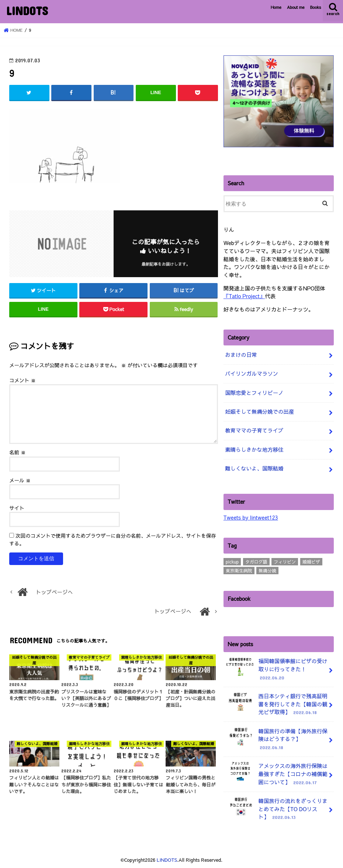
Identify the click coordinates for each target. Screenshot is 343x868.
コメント (22, 380)
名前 (18, 452)
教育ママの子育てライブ (254, 430)
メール (20, 480)
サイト (17, 508)
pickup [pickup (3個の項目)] (232, 562)
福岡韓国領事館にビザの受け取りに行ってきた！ (276, 669)
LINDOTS (27, 11)
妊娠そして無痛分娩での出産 (259, 411)
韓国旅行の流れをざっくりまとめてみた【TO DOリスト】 (276, 809)
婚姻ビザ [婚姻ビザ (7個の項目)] (311, 562)
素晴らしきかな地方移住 (254, 449)
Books (316, 7)
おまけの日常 (241, 355)
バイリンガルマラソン (252, 373)
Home (276, 7)
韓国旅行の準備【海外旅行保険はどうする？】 (276, 739)
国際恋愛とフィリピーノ (254, 393)
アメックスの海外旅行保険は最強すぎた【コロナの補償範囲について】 (276, 774)
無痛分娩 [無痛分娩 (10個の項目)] (267, 571)
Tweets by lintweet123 (251, 517)
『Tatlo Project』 (244, 296)
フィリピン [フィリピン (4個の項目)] (285, 562)
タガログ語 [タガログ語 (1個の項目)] (256, 562)
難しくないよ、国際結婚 (254, 468)
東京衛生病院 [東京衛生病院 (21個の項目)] (239, 571)
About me (296, 7)
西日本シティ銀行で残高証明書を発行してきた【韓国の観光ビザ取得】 (276, 704)
